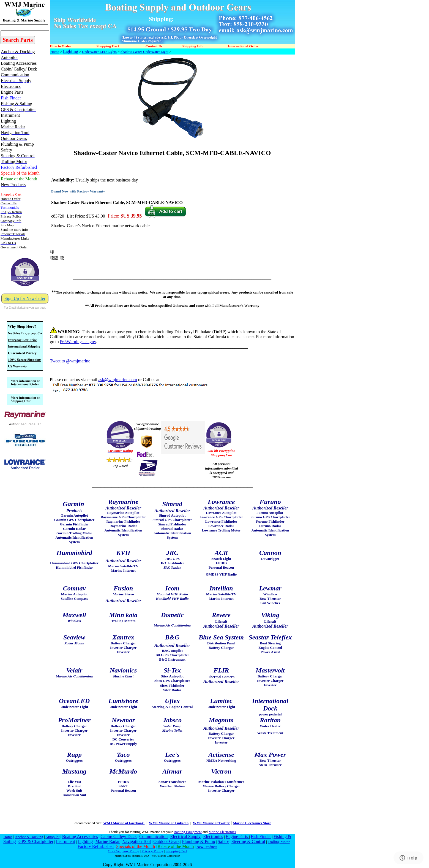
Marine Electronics (222, 832)
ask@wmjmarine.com (118, 380)
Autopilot (52, 837)
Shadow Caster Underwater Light (144, 52)
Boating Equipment (188, 832)
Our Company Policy (123, 851)
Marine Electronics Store (252, 823)
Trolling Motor (279, 842)
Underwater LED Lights (99, 52)
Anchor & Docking (29, 837)
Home (55, 52)
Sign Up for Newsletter (25, 298)
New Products (207, 847)
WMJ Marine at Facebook (124, 823)
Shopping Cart (176, 851)
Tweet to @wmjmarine (70, 361)
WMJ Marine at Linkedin (169, 823)
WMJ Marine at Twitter (211, 823)
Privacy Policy (152, 851)
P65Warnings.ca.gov (78, 342)
